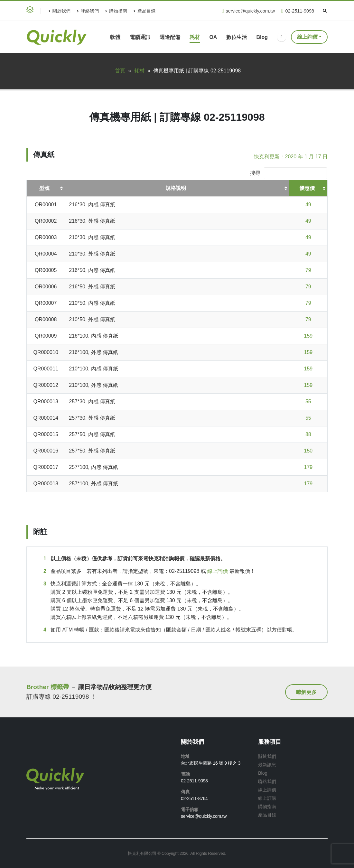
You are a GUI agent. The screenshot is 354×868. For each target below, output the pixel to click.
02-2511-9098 (298, 11)
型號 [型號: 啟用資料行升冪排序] (44, 188)
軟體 (115, 37)
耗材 (195, 37)
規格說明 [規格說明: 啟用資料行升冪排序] (176, 188)
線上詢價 (307, 37)
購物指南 (116, 11)
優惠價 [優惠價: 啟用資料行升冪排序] (307, 188)
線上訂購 (267, 798)
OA (213, 37)
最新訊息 (267, 765)
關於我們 (60, 11)
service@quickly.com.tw (248, 11)
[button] (31, 11)
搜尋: (289, 173)
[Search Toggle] (325, 11)
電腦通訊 (140, 37)
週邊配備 (170, 37)
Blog (262, 37)
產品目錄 (144, 11)
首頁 (120, 71)
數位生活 (237, 37)
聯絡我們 (88, 11)
